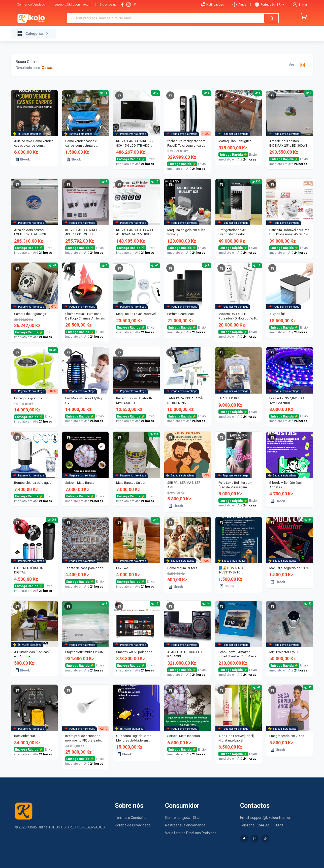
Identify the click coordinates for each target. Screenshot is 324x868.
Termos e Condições (131, 818)
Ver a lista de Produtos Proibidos (191, 833)
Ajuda (239, 5)
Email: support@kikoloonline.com (266, 818)
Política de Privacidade (133, 825)
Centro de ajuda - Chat (183, 818)
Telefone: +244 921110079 (262, 825)
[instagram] (128, 5)
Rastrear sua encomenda (185, 825)
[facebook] (122, 5)
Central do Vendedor (31, 4)
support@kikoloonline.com (73, 4)
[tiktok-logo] (135, 5)
